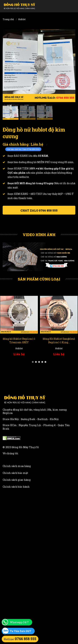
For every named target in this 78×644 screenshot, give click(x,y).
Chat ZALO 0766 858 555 (39, 210)
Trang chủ (8, 19)
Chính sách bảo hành (16, 487)
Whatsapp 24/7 (19, 622)
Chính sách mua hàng (17, 466)
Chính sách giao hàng (17, 480)
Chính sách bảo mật (15, 473)
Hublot (22, 19)
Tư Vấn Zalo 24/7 (21, 631)
